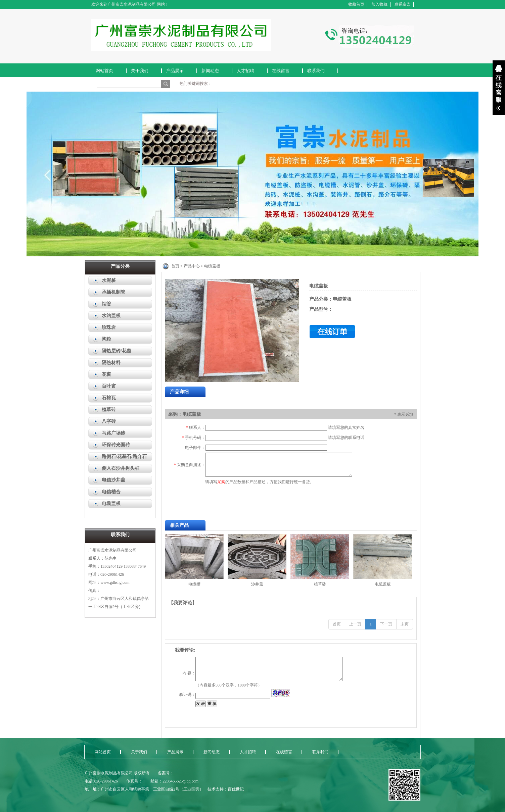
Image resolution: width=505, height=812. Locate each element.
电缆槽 (194, 584)
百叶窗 (109, 386)
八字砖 (109, 421)
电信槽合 (111, 492)
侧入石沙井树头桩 (121, 468)
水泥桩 (109, 280)
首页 (337, 624)
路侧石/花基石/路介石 (124, 456)
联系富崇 (403, 4)
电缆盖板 (111, 503)
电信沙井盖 (113, 480)
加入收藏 (379, 4)
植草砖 (109, 410)
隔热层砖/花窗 (117, 351)
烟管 (106, 304)
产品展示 (175, 71)
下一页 (386, 624)
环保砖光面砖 (116, 445)
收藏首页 (356, 4)
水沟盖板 (111, 316)
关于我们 (140, 71)
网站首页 (104, 71)
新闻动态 (210, 71)
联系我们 (316, 71)
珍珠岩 (109, 327)
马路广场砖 (113, 433)
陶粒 (106, 339)
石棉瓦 (109, 398)
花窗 (106, 374)
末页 (405, 624)
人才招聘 (245, 71)
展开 (499, 88)
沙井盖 (257, 584)
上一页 (355, 624)
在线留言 (281, 71)
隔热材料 (111, 363)
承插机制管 (113, 292)
